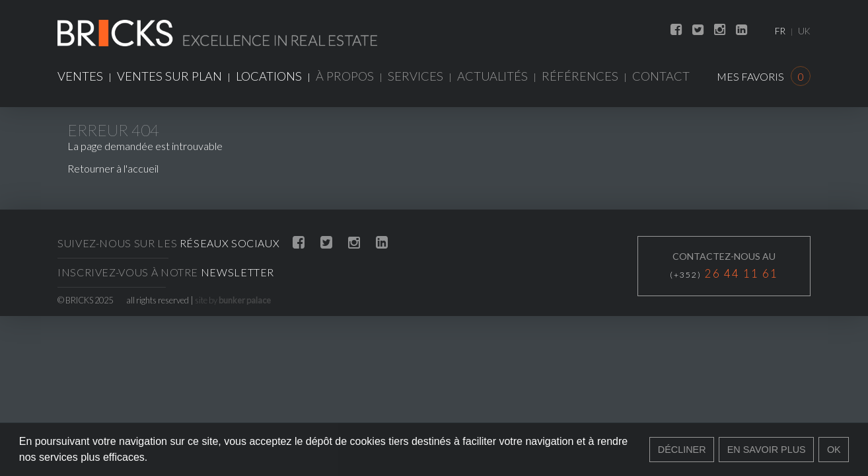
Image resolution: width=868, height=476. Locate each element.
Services (416, 76)
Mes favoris (764, 76)
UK (804, 31)
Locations (269, 76)
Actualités (492, 76)
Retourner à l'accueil (113, 168)
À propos (345, 76)
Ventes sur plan (169, 76)
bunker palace (245, 300)
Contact (661, 76)
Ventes (80, 76)
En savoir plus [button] (767, 450)
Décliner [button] (682, 450)
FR (780, 31)
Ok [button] (834, 450)
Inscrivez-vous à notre (166, 272)
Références (580, 76)
